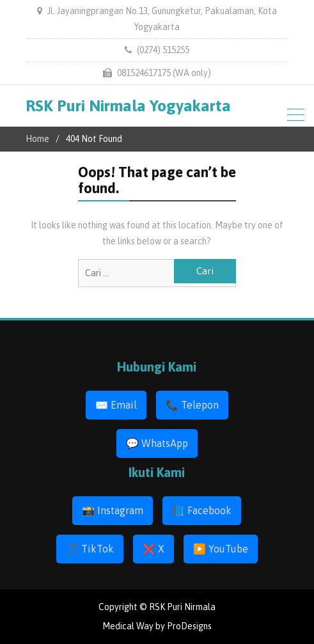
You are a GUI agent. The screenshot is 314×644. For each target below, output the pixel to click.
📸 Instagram (113, 510)
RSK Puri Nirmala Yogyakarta (128, 106)
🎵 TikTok (90, 549)
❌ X (153, 549)
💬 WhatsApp (157, 443)
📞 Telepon (192, 405)
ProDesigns (189, 626)
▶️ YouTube (221, 549)
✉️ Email (116, 405)
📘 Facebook (202, 510)
